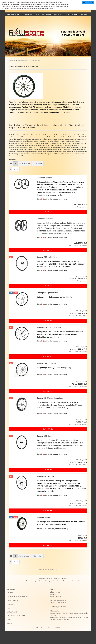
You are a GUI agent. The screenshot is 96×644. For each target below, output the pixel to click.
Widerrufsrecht (12, 625)
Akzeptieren (88, 2)
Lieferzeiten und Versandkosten (17, 610)
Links (9, 633)
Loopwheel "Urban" (44, 191)
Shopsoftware (41, 641)
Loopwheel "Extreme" (45, 232)
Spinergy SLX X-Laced (45, 490)
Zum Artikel (48, 225)
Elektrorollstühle (31, 14)
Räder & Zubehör (71, 14)
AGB (8, 621)
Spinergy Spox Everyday (46, 376)
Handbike (58, 14)
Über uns (10, 606)
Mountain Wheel (43, 530)
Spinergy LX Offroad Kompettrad (50, 411)
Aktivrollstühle (14, 14)
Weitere (84, 14)
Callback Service (12, 613)
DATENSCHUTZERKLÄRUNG (16, 629)
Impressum (11, 617)
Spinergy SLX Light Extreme (48, 270)
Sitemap (10, 636)
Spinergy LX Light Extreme (47, 306)
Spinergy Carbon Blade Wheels (49, 341)
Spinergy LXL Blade (44, 449)
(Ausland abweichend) (60, 212)
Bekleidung (46, 14)
